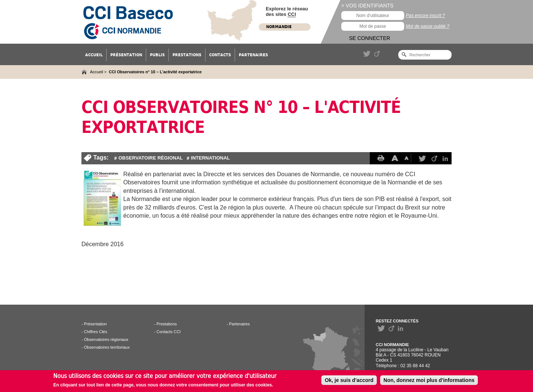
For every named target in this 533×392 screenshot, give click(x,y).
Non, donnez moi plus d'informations (429, 381)
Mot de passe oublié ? (427, 26)
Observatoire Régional (151, 158)
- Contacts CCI (167, 332)
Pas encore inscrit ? (425, 16)
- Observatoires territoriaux (105, 347)
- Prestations (165, 324)
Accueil (96, 72)
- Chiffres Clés (94, 332)
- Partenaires (238, 324)
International (210, 158)
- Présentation (94, 324)
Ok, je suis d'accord (349, 381)
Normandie (279, 27)
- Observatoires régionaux (105, 339)
